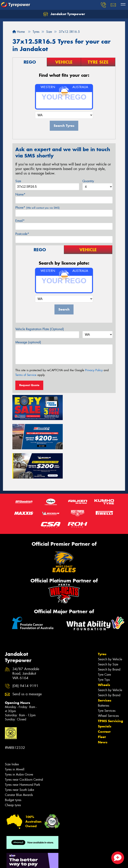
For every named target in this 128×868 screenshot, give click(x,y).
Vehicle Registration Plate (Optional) (40, 329)
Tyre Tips (104, 650)
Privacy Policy (94, 370)
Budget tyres (13, 771)
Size (18, 181)
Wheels (104, 655)
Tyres (102, 624)
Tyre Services (107, 681)
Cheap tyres (13, 776)
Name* (20, 194)
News (103, 713)
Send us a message (27, 665)
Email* (20, 221)
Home (19, 32)
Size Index (12, 735)
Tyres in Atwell (15, 740)
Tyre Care (104, 645)
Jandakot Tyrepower (64, 14)
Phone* (37, 208)
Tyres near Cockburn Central (24, 750)
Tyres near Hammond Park (23, 755)
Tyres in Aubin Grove (19, 745)
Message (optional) (28, 342)
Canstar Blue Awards (19, 765)
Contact (104, 702)
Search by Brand (109, 640)
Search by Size (108, 635)
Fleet (102, 707)
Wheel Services (108, 686)
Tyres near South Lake (19, 760)
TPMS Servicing (111, 691)
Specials (105, 697)
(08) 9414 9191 (25, 656)
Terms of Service (26, 375)
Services (105, 671)
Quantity (88, 181)
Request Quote (29, 385)
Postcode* (22, 234)
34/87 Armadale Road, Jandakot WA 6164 (26, 644)
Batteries (104, 676)
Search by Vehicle (110, 630)
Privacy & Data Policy (28, 858)
